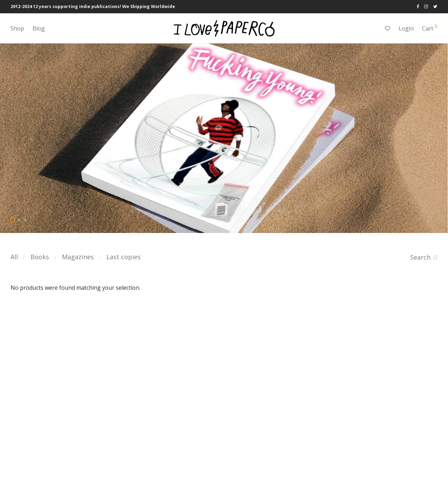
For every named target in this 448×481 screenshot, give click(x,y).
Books (40, 257)
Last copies (124, 257)
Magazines (78, 257)
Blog (39, 28)
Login (406, 28)
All (14, 257)
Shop (17, 28)
